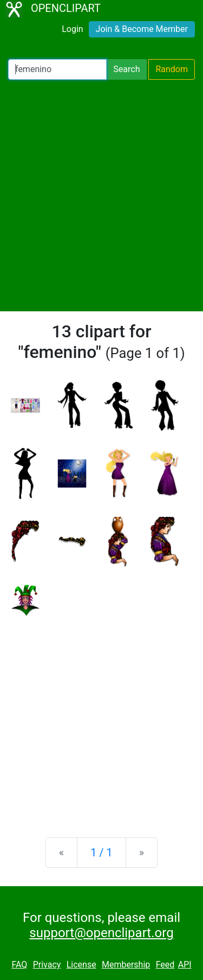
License (81, 965)
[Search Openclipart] (57, 69)
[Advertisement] (101, 196)
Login (72, 29)
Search (126, 69)
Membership (126, 965)
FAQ (19, 965)
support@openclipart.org (101, 933)
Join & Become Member (142, 29)
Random (172, 69)
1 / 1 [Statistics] (101, 853)
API (185, 965)
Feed (165, 965)
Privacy (47, 965)
